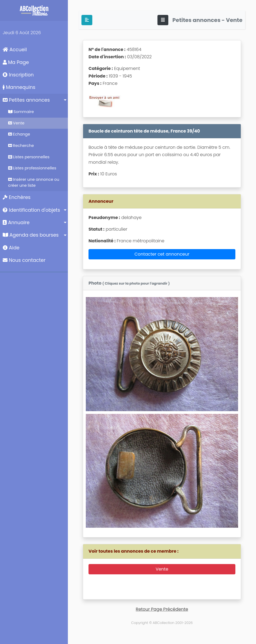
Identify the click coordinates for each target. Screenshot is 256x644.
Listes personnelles (29, 157)
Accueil (15, 50)
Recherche (21, 146)
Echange (19, 134)
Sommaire (21, 112)
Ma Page (16, 62)
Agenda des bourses (31, 235)
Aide (11, 248)
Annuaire (16, 223)
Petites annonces (26, 100)
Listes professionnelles (32, 168)
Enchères (17, 197)
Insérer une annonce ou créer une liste (34, 182)
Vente (16, 123)
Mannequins (19, 87)
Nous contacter (24, 260)
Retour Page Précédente (162, 609)
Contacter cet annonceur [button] (162, 254)
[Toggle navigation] (163, 20)
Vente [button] (162, 569)
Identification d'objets (31, 210)
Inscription (18, 75)
